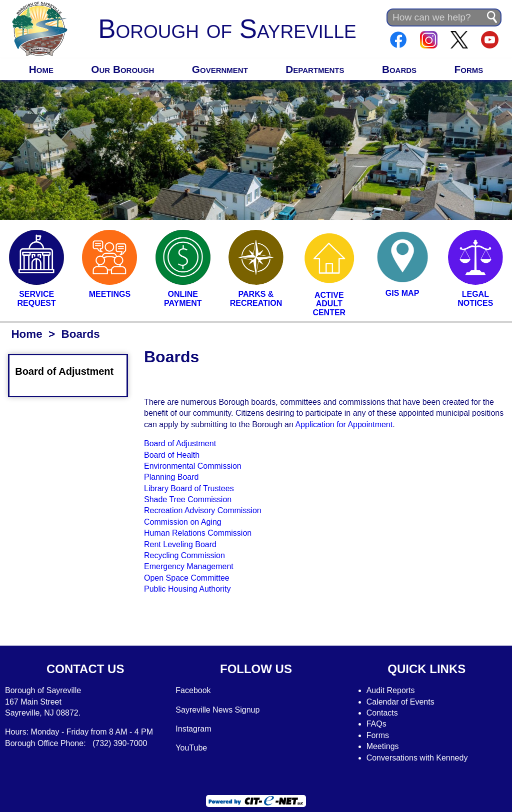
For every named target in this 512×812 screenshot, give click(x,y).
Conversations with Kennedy (417, 758)
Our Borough (122, 69)
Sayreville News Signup (217, 710)
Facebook (193, 690)
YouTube (191, 748)
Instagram (193, 729)
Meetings (383, 746)
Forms (469, 69)
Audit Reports (391, 690)
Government (220, 69)
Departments (315, 69)
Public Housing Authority (187, 589)
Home (41, 69)
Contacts (382, 713)
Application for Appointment (344, 424)
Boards (399, 69)
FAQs (376, 724)
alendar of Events (403, 702)
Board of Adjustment (70, 371)
